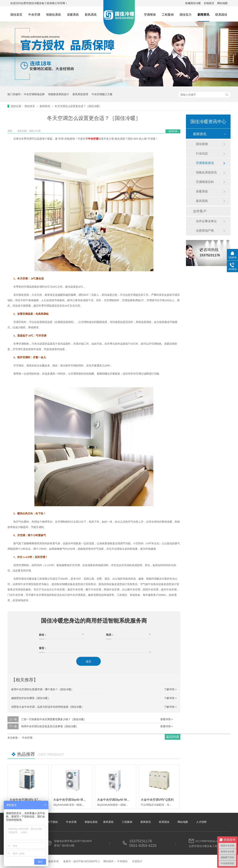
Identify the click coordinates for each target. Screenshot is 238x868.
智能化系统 (54, 15)
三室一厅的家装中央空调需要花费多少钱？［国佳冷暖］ (54, 719)
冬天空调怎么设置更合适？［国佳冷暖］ (78, 106)
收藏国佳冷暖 (193, 3)
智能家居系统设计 (59, 94)
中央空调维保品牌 (34, 94)
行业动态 (202, 153)
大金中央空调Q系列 (157, 800)
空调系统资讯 (205, 163)
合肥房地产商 (205, 231)
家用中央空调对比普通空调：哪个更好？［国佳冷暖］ (42, 689)
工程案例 (168, 15)
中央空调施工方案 (102, 94)
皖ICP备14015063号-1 (87, 861)
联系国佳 (221, 15)
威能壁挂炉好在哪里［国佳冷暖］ (31, 698)
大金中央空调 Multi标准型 (74, 800)
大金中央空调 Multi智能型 (118, 800)
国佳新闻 (202, 144)
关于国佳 (53, 822)
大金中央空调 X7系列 (27, 800)
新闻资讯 (203, 15)
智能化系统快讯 (206, 172)
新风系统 (91, 15)
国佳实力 (186, 15)
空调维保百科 (205, 182)
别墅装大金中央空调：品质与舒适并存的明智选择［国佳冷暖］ (48, 707)
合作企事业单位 (206, 221)
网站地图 (222, 3)
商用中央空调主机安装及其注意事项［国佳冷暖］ (50, 726)
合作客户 (200, 211)
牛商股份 (122, 861)
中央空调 (34, 15)
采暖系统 (73, 15)
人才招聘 (201, 822)
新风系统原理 (80, 94)
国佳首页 (16, 15)
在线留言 (209, 3)
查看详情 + (167, 719)
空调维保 (150, 15)
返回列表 (173, 131)
